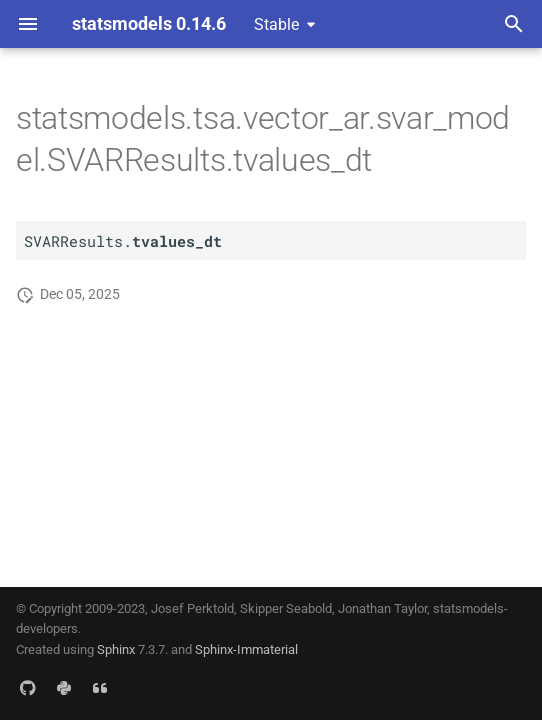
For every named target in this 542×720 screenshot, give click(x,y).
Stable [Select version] (276, 24)
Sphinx (116, 649)
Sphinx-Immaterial (246, 649)
